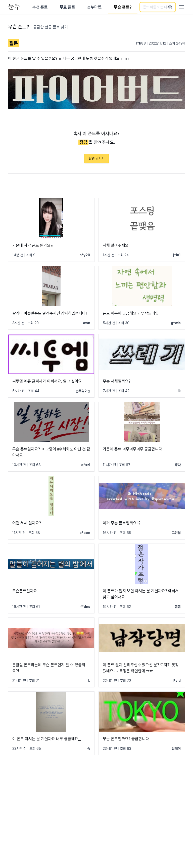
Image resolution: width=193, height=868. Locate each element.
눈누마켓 (94, 7)
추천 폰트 (40, 7)
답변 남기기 (97, 158)
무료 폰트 (67, 7)
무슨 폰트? (123, 7)
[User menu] (181, 7)
